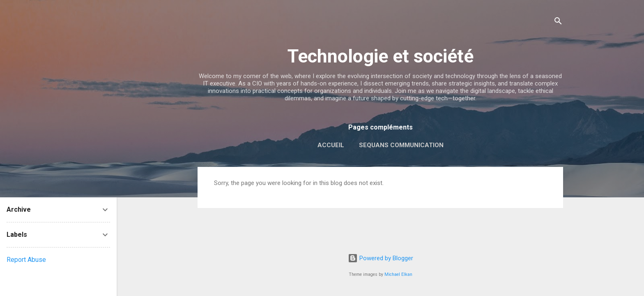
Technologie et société (381, 56)
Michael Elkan (398, 274)
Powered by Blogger (381, 258)
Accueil (331, 145)
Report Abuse (26, 260)
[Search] (558, 22)
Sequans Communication (401, 145)
